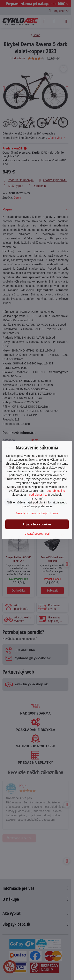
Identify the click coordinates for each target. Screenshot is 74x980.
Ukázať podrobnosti (37, 534)
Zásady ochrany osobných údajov (37, 513)
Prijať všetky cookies (37, 524)
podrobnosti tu (56, 491)
